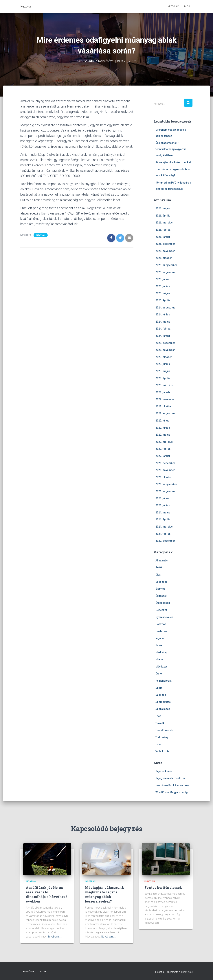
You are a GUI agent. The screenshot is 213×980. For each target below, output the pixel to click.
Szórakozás (163, 709)
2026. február (164, 230)
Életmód (160, 589)
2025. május (163, 293)
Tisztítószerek (164, 730)
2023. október (164, 357)
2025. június (163, 286)
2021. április (163, 519)
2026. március (164, 223)
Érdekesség (163, 603)
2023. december (165, 343)
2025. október (164, 258)
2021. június (163, 505)
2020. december (165, 541)
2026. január (163, 237)
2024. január (163, 336)
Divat (158, 575)
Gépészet (161, 610)
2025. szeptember (166, 265)
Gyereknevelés (164, 617)
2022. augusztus (165, 413)
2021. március (164, 527)
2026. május (163, 208)
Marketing (161, 652)
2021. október (164, 477)
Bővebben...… (55, 937)
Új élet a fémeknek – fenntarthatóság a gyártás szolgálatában (171, 149)
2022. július (162, 421)
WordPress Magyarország (172, 792)
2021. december (165, 463)
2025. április (163, 300)
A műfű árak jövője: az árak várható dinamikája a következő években (47, 894)
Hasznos (161, 624)
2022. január (163, 456)
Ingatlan (41, 235)
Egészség (161, 582)
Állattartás (162, 561)
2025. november (165, 251)
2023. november (165, 350)
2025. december (165, 244)
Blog (187, 6)
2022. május (163, 435)
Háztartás (161, 631)
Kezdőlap (173, 6)
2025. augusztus (165, 272)
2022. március (164, 442)
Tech (158, 716)
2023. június (163, 364)
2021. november (165, 470)
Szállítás (161, 695)
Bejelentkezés (164, 771)
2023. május (163, 371)
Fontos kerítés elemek (163, 887)
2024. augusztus (165, 308)
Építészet (161, 596)
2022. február (164, 449)
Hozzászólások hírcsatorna (172, 785)
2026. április (163, 216)
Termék (160, 723)
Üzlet (158, 744)
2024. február (164, 329)
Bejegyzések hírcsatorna (170, 778)
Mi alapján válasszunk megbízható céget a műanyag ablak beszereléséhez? (105, 894)
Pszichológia (164, 681)
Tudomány (162, 737)
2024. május (163, 322)
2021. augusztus (165, 491)
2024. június (163, 315)
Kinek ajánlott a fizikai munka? (173, 162)
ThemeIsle (187, 972)
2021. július (162, 498)
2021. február (164, 534)
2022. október (164, 406)
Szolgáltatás (163, 702)
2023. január (163, 392)
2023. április (163, 378)
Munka (159, 659)
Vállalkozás (162, 751)
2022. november (165, 399)
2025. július (162, 279)
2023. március (164, 385)
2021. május (163, 513)
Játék (159, 645)
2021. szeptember (166, 484)
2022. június (163, 428)
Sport (159, 688)
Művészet (161, 667)
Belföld (160, 567)
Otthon (159, 674)
